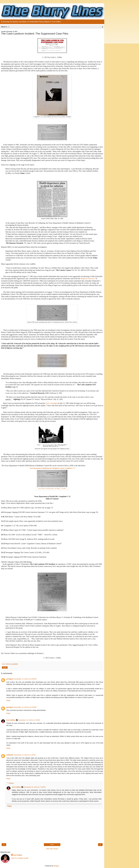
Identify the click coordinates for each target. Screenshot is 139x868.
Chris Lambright (52, 403)
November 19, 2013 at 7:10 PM (25, 755)
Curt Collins (11, 720)
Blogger (56, 866)
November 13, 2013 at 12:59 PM (25, 707)
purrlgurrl (10, 679)
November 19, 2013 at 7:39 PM (35, 787)
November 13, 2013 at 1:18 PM (29, 720)
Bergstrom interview (88, 279)
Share (5, 668)
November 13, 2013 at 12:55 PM (25, 679)
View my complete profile (20, 858)
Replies (11, 783)
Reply (8, 700)
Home (52, 845)
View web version (52, 849)
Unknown (10, 755)
